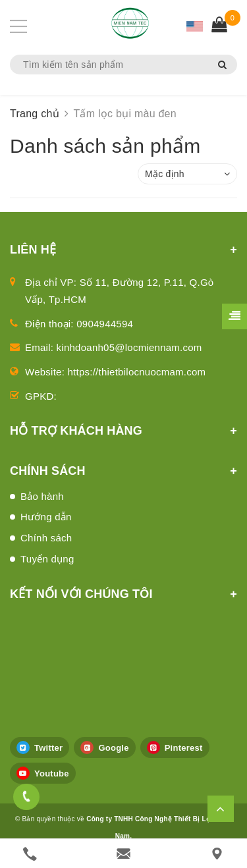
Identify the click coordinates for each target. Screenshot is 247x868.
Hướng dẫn (46, 517)
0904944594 (105, 324)
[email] (123, 854)
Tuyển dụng (47, 559)
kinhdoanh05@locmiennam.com (129, 347)
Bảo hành (42, 496)
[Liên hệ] (217, 854)
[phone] (30, 854)
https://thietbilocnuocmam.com (137, 372)
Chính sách (46, 538)
